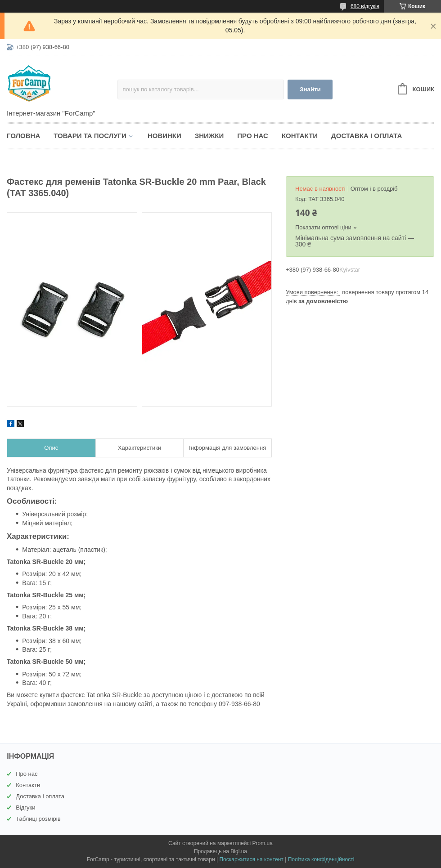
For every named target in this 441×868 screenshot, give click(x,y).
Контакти (300, 136)
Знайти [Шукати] (310, 89)
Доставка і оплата (367, 136)
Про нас (253, 136)
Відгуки (25, 808)
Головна (23, 136)
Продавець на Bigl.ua (220, 851)
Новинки (164, 136)
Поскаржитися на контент (251, 859)
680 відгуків (365, 6)
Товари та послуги (90, 136)
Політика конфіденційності (321, 859)
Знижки (209, 136)
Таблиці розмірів (38, 819)
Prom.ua (263, 843)
